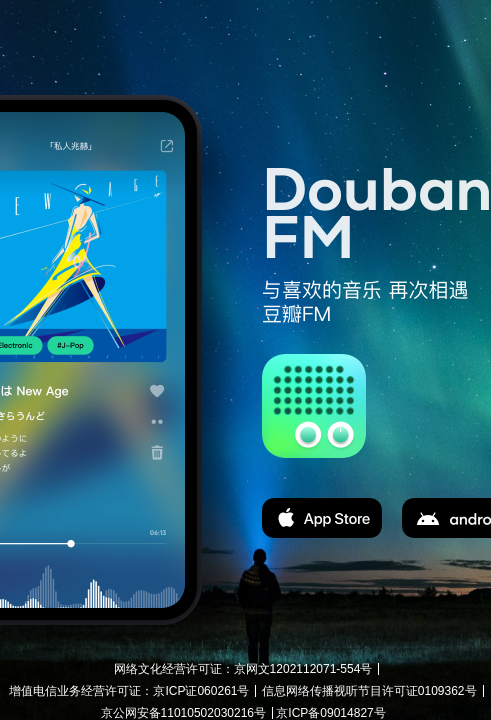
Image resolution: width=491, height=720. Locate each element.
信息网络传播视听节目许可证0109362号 (369, 691)
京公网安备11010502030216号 (183, 713)
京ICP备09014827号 (330, 713)
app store (322, 518)
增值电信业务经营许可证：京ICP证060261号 (129, 691)
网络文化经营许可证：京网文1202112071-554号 (243, 669)
